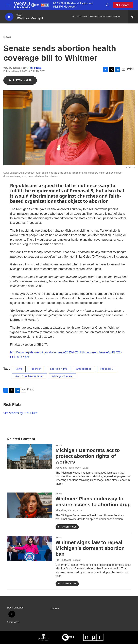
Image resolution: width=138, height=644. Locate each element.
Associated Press (65, 468)
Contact (55, 609)
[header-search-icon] (108, 5)
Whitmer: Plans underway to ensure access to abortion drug (93, 502)
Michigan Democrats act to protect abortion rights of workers (88, 456)
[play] (9, 17)
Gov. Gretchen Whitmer (30, 376)
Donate (124, 5)
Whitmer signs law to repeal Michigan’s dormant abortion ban (90, 548)
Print (130, 69)
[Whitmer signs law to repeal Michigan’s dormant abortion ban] (29, 549)
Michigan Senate (62, 376)
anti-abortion (84, 369)
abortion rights (59, 369)
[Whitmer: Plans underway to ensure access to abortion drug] (29, 505)
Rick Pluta (34, 68)
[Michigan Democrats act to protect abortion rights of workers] (29, 457)
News (7, 37)
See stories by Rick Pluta (20, 413)
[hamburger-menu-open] (8, 5)
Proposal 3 (107, 369)
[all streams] (133, 17)
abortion (36, 369)
